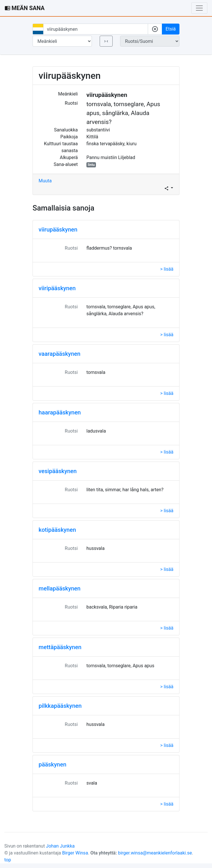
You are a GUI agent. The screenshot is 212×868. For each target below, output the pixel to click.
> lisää (167, 269)
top (8, 860)
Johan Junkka (60, 846)
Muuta (45, 181)
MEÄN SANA (25, 8)
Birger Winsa (75, 853)
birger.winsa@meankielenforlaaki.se (155, 853)
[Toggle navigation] (199, 8)
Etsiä (171, 29)
